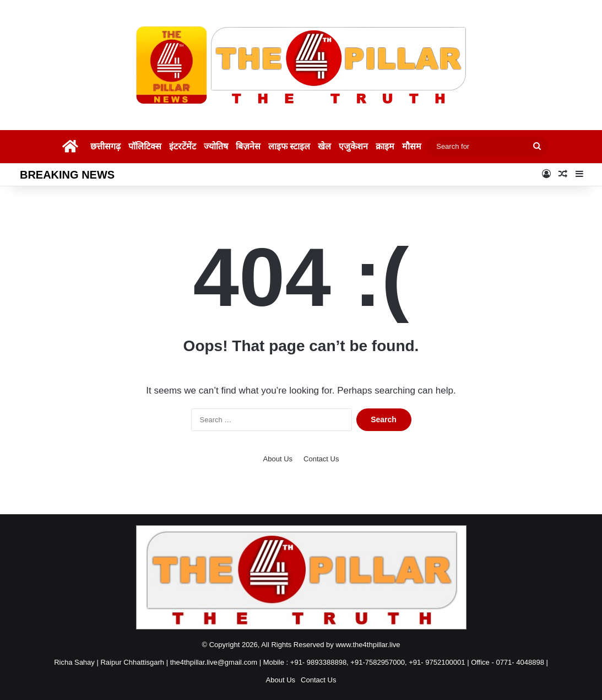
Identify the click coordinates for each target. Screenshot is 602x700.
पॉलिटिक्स (145, 146)
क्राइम (385, 146)
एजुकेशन (353, 146)
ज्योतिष (216, 146)
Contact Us (321, 459)
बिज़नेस (248, 146)
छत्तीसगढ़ (105, 146)
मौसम (412, 146)
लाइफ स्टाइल (289, 146)
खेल (324, 146)
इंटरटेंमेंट (183, 146)
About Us (278, 459)
